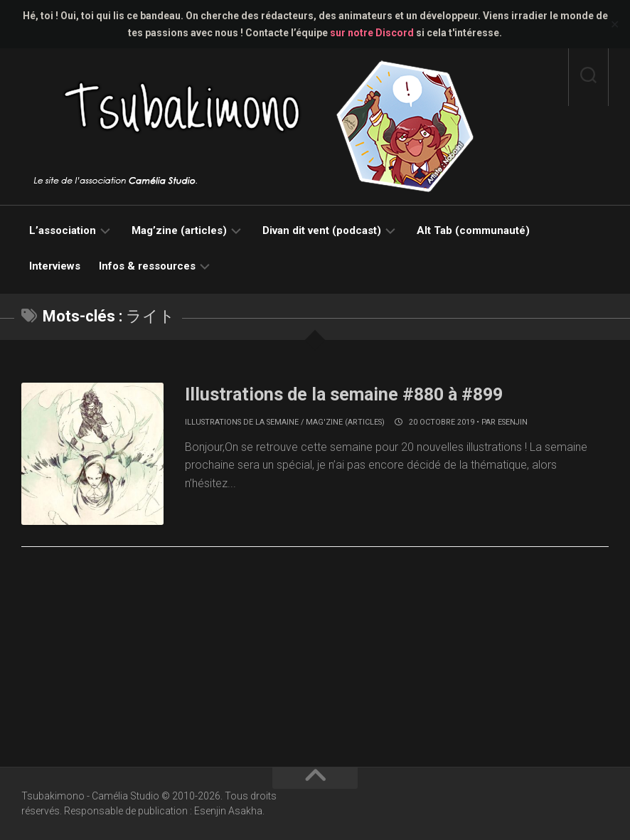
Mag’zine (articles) (179, 230)
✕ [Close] (615, 25)
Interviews (55, 266)
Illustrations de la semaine (242, 422)
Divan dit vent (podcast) (322, 230)
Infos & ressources (147, 266)
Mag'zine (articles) (345, 422)
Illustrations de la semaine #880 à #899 (350, 394)
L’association (63, 230)
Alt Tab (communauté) (473, 230)
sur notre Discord (372, 33)
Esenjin (513, 422)
